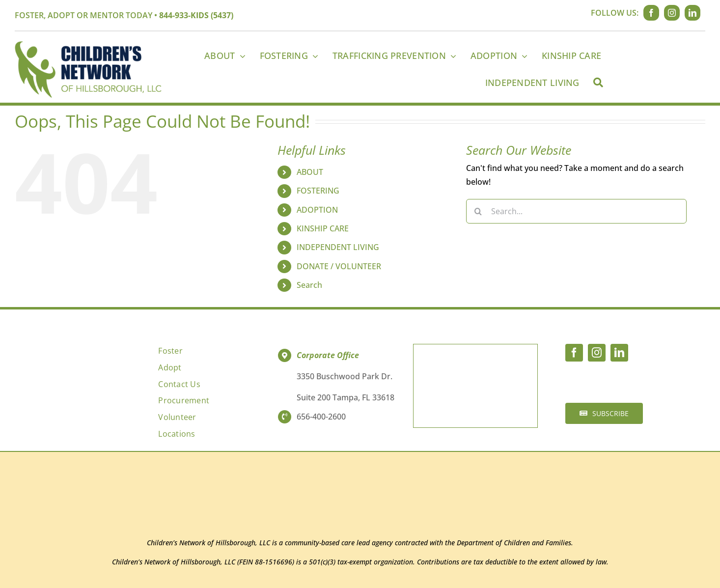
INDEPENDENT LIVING (338, 247)
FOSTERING (318, 191)
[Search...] (576, 211)
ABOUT (310, 172)
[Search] (598, 83)
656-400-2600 (321, 417)
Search (309, 285)
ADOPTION (317, 210)
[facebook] (651, 13)
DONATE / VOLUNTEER (339, 266)
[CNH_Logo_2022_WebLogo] (88, 45)
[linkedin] (692, 13)
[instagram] (672, 13)
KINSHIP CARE (323, 228)
